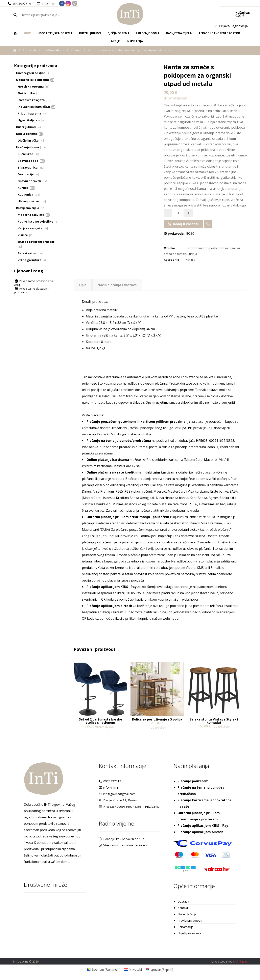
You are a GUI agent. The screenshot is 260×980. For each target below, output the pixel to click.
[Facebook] (62, 3)
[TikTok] (75, 3)
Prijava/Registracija (233, 26)
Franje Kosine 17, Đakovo (118, 800)
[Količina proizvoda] (178, 213)
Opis (83, 285)
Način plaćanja (187, 914)
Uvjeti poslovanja (189, 933)
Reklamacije (186, 927)
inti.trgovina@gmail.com (117, 794)
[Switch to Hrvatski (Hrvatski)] (133, 970)
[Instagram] (68, 3)
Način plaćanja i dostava (117, 285)
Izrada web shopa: (223, 961)
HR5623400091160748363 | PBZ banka (129, 806)
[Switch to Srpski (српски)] (159, 970)
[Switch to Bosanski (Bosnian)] (104, 970)
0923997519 (110, 781)
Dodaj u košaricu (186, 224)
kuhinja (192, 254)
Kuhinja (190, 260)
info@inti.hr (109, 787)
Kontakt (183, 908)
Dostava (183, 901)
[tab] (83, 285)
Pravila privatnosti (190, 920)
